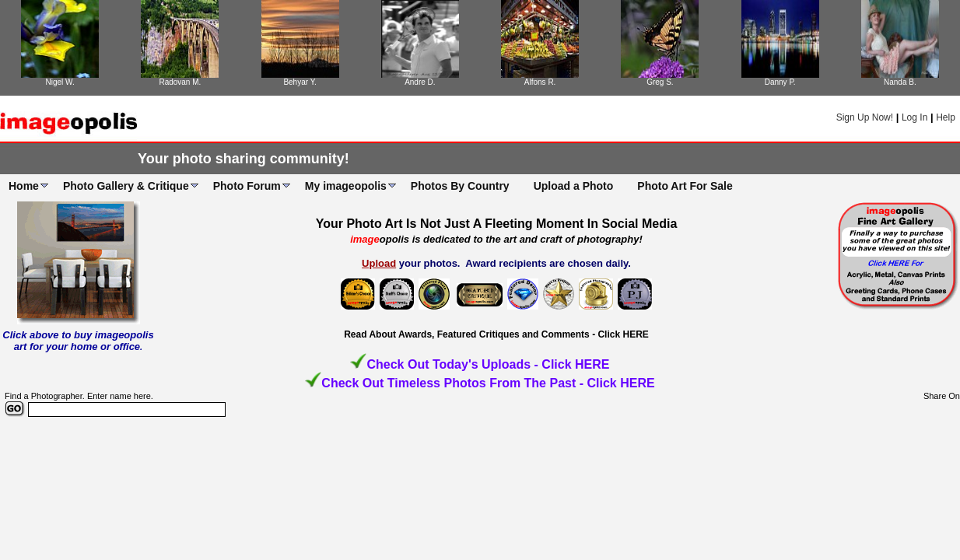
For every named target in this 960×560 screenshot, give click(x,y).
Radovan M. (180, 82)
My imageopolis (346, 186)
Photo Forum (247, 186)
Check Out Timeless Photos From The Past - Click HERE (488, 383)
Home (24, 186)
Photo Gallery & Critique (126, 186)
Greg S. (660, 82)
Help (946, 117)
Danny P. (780, 82)
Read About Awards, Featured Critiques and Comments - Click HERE (496, 334)
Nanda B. (900, 82)
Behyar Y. (300, 82)
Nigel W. (60, 82)
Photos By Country (460, 186)
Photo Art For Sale (685, 186)
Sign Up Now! (865, 117)
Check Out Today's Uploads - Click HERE (488, 364)
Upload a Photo (574, 186)
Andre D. (420, 82)
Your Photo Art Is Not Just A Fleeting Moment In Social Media (497, 224)
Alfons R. (540, 82)
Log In (914, 117)
